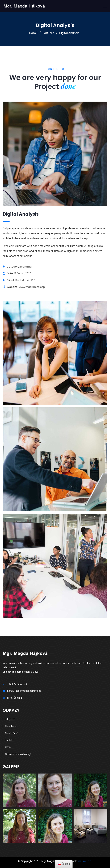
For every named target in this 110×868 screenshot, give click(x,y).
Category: (11, 267)
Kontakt (9, 740)
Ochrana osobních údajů (18, 754)
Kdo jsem (10, 719)
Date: (8, 273)
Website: (10, 287)
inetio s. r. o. (85, 861)
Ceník (8, 747)
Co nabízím (11, 726)
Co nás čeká (12, 733)
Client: (9, 280)
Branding (26, 267)
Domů (33, 33)
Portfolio (48, 33)
